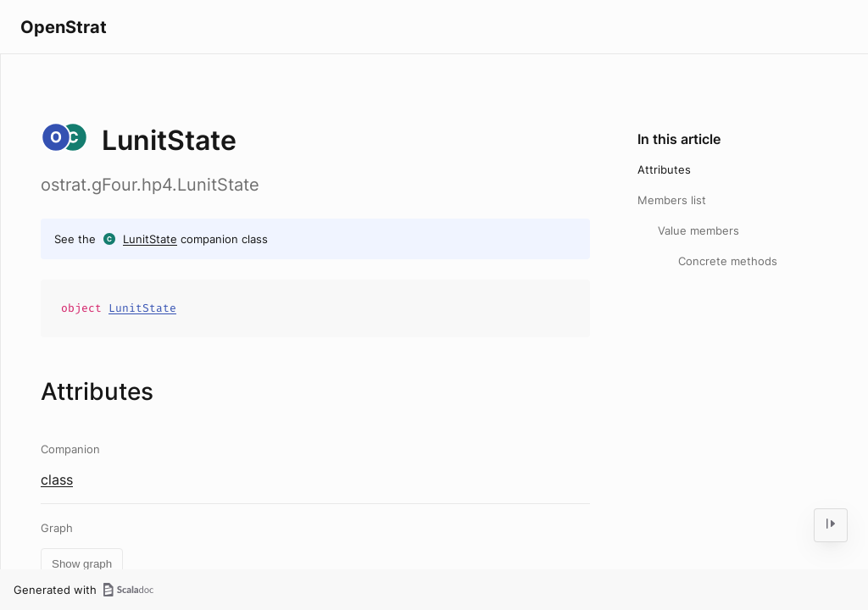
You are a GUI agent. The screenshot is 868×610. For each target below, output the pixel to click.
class (57, 480)
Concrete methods (728, 261)
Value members (698, 230)
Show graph (82, 564)
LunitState (150, 239)
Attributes (664, 169)
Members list (672, 200)
